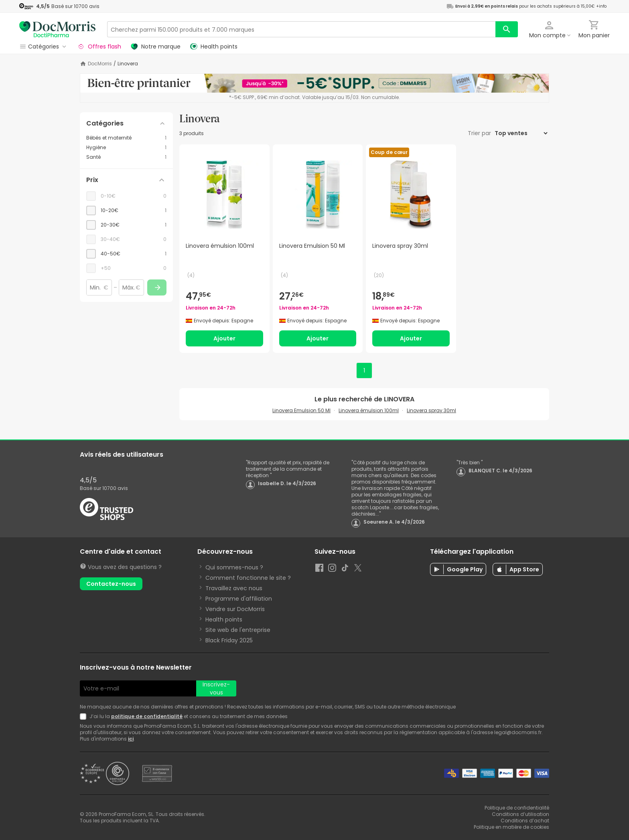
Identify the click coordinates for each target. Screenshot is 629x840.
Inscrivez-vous (216, 688)
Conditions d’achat (525, 821)
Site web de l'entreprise (238, 630)
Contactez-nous (111, 584)
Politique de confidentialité (517, 808)
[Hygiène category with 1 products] (126, 148)
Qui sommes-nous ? (234, 567)
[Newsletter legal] (85, 717)
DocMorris (100, 64)
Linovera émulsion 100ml (369, 410)
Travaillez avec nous (234, 588)
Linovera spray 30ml (431, 410)
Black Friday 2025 (229, 640)
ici (131, 739)
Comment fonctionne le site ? (248, 578)
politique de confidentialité (147, 716)
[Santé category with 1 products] (126, 157)
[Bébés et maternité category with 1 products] (126, 138)
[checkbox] (126, 211)
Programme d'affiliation (239, 599)
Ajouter (224, 338)
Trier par (480, 133)
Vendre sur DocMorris (235, 609)
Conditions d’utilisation (520, 814)
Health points (224, 619)
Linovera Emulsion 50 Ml (301, 410)
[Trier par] (521, 133)
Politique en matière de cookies (511, 827)
